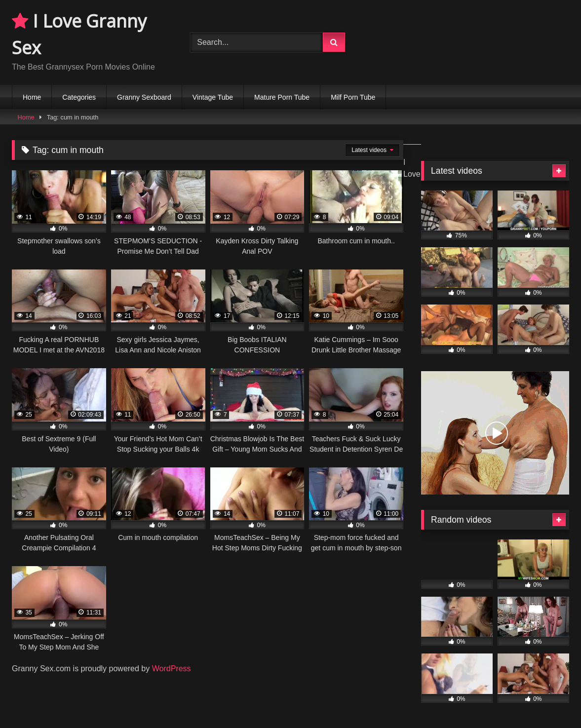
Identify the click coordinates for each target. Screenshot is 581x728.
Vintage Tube (213, 97)
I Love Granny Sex (79, 34)
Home (32, 97)
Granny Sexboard (144, 97)
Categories (79, 97)
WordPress (172, 669)
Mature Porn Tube (282, 97)
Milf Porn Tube (353, 97)
